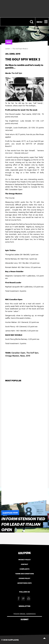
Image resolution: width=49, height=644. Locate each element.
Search (32, 22)
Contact (24, 564)
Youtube (28, 599)
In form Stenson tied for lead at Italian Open (23, 524)
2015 (28, 356)
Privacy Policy (25, 560)
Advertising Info (24, 583)
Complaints (24, 569)
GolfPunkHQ (13, 640)
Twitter (23, 599)
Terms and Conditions (25, 574)
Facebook (19, 599)
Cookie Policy (24, 578)
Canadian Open (18, 353)
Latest (8, 49)
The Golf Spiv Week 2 (20, 49)
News (22, 356)
